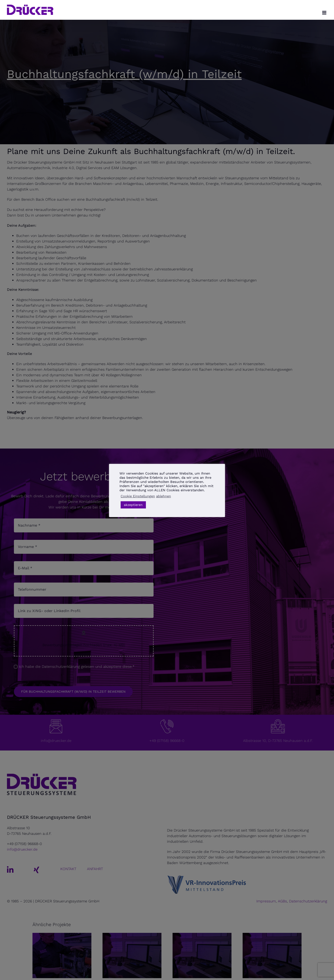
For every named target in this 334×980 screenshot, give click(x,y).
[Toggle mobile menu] (325, 13)
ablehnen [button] (164, 496)
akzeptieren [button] (133, 505)
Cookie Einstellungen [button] (138, 496)
